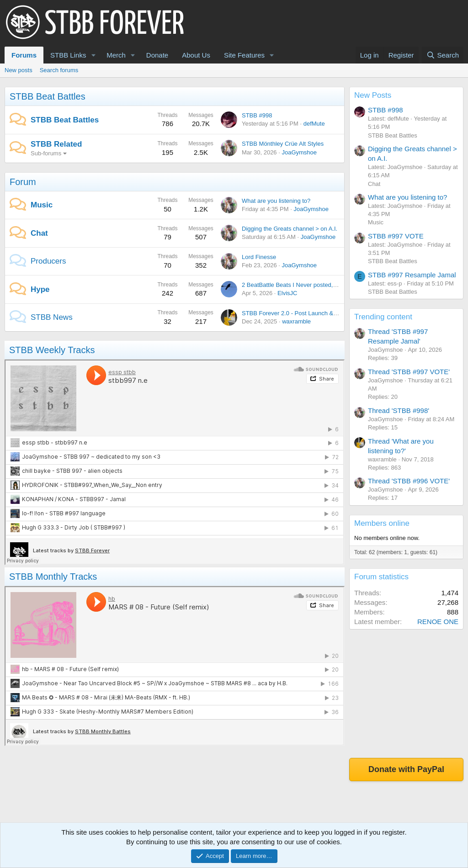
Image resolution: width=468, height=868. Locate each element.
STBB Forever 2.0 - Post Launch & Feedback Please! (312, 313)
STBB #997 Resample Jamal (412, 275)
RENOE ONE (438, 622)
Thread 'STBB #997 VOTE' (409, 372)
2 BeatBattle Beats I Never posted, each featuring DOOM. (318, 285)
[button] (93, 55)
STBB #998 (257, 115)
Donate (157, 55)
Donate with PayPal (406, 769)
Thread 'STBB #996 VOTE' (409, 481)
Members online (382, 523)
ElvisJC (287, 293)
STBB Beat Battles (48, 96)
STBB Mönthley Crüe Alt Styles (283, 144)
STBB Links (68, 55)
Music (42, 205)
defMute (314, 124)
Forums (24, 55)
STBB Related (56, 144)
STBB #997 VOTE (396, 236)
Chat (39, 233)
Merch (116, 55)
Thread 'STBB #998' (399, 410)
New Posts (373, 95)
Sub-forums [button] (46, 153)
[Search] (443, 55)
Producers (48, 261)
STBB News (52, 317)
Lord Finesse (259, 257)
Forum (23, 182)
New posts (19, 70)
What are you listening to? (276, 201)
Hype (40, 289)
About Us (196, 55)
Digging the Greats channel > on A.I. (290, 229)
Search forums (59, 70)
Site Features (244, 55)
